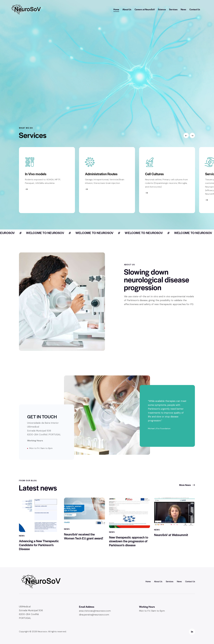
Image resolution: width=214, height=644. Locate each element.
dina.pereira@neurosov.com (94, 615)
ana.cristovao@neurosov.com (95, 611)
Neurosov (42, 631)
